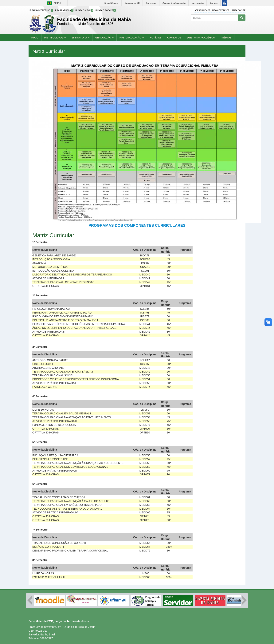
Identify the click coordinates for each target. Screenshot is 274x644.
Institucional (55, 38)
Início (35, 38)
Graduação (104, 38)
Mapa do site (239, 10)
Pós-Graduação (132, 38)
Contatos (174, 38)
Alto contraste (221, 10)
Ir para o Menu (84, 10)
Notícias (156, 38)
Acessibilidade (202, 10)
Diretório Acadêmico (201, 38)
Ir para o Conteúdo (41, 10)
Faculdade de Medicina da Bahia (94, 19)
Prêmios (226, 38)
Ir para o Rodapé (105, 10)
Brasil (54, 3)
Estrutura (81, 38)
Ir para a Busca (64, 10)
